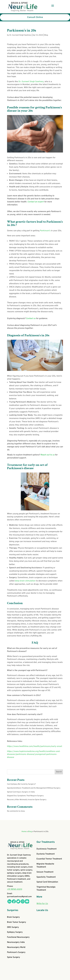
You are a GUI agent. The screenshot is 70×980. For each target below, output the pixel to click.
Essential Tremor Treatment (49, 859)
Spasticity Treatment (46, 877)
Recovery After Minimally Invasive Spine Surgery (27, 800)
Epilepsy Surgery (15, 932)
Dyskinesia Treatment (47, 849)
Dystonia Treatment (46, 854)
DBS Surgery (13, 927)
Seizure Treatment (45, 872)
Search (59, 772)
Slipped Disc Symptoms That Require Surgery (25, 796)
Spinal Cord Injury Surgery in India (21, 792)
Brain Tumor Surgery (17, 922)
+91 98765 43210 (15, 889)
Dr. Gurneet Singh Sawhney (20, 35)
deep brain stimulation (25, 581)
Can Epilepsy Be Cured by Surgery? (21, 784)
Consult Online (35, 17)
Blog (46, 35)
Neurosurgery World (16, 947)
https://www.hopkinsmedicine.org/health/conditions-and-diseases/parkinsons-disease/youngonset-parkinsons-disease (34, 754)
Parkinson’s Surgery (16, 952)
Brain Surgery (13, 917)
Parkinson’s (45, 231)
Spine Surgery (14, 957)
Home (24, 832)
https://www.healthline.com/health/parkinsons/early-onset (35, 746)
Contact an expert (36, 202)
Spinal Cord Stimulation (47, 882)
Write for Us (42, 904)
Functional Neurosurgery (18, 937)
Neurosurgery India (16, 942)
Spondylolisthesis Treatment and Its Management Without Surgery (34, 788)
